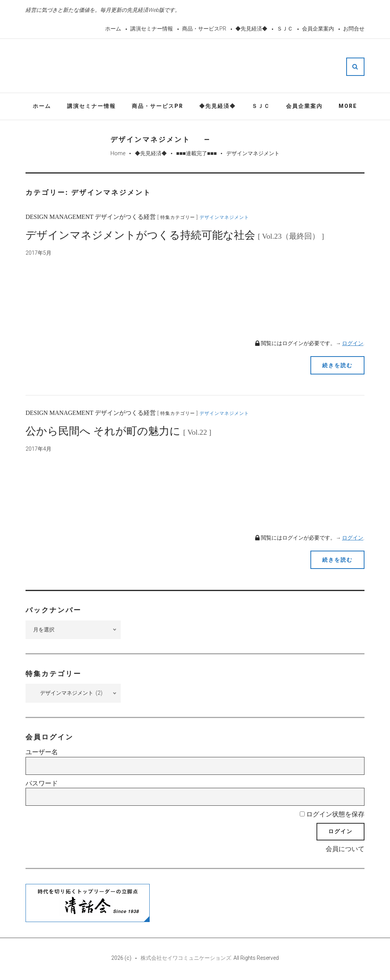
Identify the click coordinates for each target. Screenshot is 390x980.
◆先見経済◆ (251, 29)
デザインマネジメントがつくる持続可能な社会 (175, 235)
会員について (345, 849)
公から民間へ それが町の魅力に (118, 431)
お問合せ (354, 29)
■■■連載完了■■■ (196, 153)
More (348, 106)
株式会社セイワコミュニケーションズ (186, 958)
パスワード (42, 783)
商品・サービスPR (204, 29)
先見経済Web (213, 66)
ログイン (353, 343)
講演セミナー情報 (152, 29)
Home (118, 153)
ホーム (113, 29)
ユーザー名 (42, 752)
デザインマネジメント (224, 217)
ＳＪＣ (285, 29)
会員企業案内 (318, 29)
